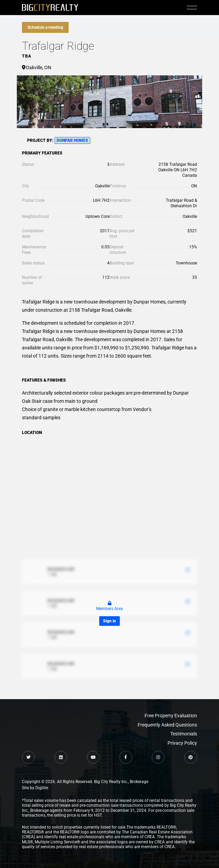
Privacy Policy (182, 743)
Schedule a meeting (45, 27)
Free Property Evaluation (171, 716)
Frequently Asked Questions (167, 725)
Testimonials (184, 734)
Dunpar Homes (72, 140)
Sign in (109, 621)
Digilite (42, 788)
